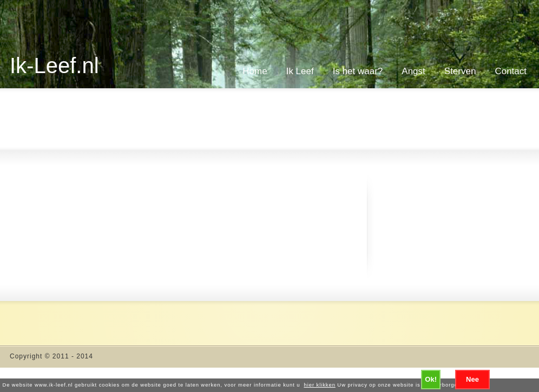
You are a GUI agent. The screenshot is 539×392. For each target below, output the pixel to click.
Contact (511, 71)
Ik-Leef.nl (54, 66)
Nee (472, 379)
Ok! (431, 379)
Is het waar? (358, 71)
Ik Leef (300, 71)
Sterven (460, 71)
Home (255, 71)
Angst (413, 71)
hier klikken (320, 385)
